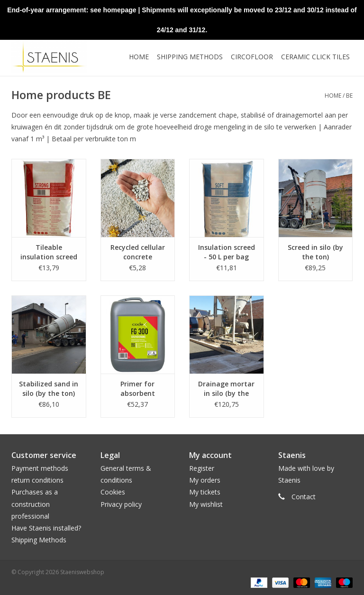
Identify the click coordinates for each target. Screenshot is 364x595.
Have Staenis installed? (46, 528)
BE (349, 96)
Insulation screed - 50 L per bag (227, 252)
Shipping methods (190, 57)
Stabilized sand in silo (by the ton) (49, 389)
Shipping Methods (39, 540)
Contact (304, 497)
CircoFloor (252, 57)
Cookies (113, 492)
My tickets (205, 492)
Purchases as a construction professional (35, 504)
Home (139, 57)
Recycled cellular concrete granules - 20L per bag (138, 252)
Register (202, 468)
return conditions (37, 480)
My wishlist (206, 504)
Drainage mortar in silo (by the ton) (226, 389)
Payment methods (40, 468)
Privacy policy (121, 504)
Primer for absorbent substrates (137, 389)
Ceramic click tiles (315, 57)
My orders (205, 480)
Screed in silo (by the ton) (315, 252)
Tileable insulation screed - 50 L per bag (49, 252)
